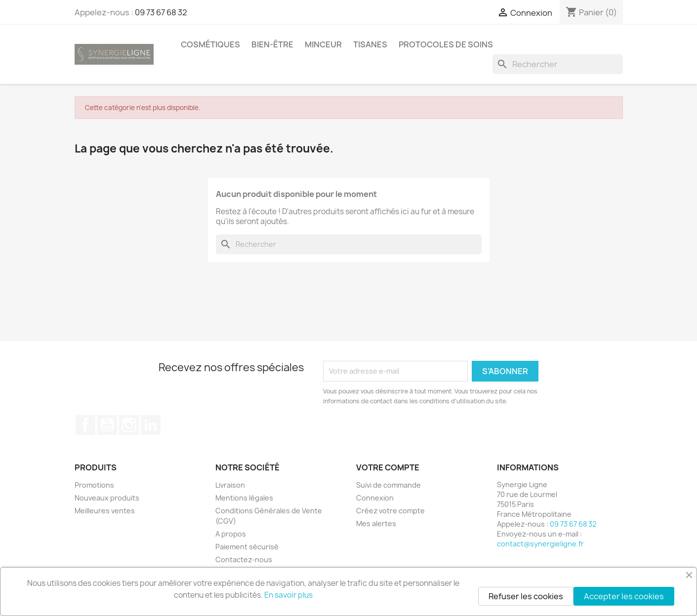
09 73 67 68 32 (161, 12)
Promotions (94, 485)
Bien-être (272, 44)
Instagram (129, 425)
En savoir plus (288, 595)
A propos (231, 534)
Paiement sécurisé (247, 547)
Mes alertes (376, 523)
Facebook (85, 425)
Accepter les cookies (624, 596)
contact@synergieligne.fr (540, 544)
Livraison (230, 485)
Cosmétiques (210, 44)
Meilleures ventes (105, 511)
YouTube (107, 425)
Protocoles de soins (446, 44)
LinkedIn (151, 425)
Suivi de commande (389, 485)
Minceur (323, 44)
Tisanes (370, 44)
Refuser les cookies (526, 596)
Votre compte (388, 467)
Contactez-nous (244, 559)
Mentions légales (244, 498)
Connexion (375, 498)
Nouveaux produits (107, 498)
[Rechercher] (558, 64)
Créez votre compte (390, 511)
